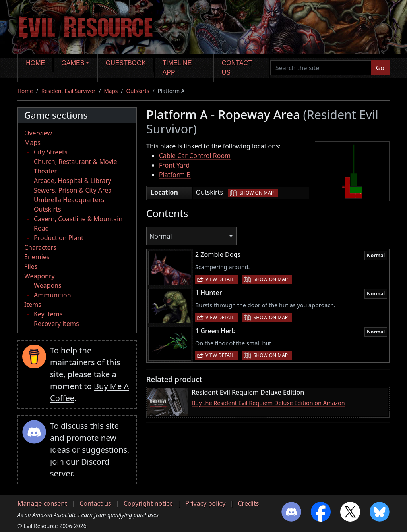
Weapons (48, 285)
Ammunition (52, 295)
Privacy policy (205, 503)
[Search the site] (321, 68)
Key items (48, 314)
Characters (40, 247)
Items (33, 305)
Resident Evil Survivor (69, 91)
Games (73, 63)
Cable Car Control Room (195, 156)
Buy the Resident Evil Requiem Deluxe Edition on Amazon (268, 403)
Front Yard (174, 165)
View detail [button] (220, 279)
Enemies (37, 257)
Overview (38, 133)
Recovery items (56, 324)
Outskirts (138, 91)
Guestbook (126, 63)
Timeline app (177, 68)
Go (380, 68)
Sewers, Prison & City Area (73, 190)
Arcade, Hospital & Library (73, 181)
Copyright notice (148, 503)
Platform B (175, 175)
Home (35, 63)
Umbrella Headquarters (69, 200)
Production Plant (59, 238)
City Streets (51, 152)
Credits (248, 503)
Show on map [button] (257, 193)
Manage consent (42, 503)
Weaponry (40, 276)
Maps (111, 91)
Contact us (237, 68)
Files (31, 266)
